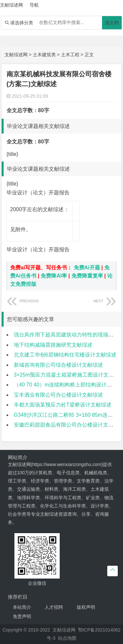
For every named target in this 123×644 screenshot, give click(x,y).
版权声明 (86, 607)
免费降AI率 (54, 276)
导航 (34, 5)
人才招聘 (54, 607)
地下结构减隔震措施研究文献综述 (53, 345)
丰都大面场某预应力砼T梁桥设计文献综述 (63, 405)
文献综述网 (16, 55)
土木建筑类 (44, 55)
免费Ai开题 (87, 268)
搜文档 (112, 23)
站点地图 (67, 638)
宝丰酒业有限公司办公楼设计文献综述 (58, 395)
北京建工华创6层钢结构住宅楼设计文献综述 (65, 355)
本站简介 (22, 607)
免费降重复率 (87, 276)
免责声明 (22, 616)
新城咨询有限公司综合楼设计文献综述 (58, 365)
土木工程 (70, 55)
